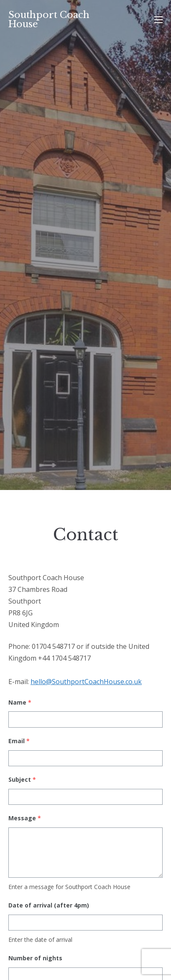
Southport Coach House (49, 19)
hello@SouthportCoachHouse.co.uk (86, 682)
